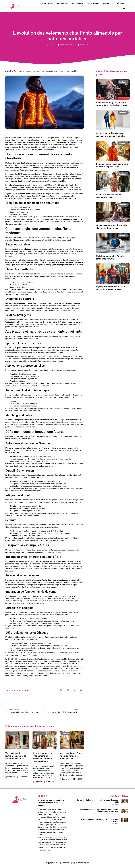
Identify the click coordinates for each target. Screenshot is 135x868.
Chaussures (63, 3)
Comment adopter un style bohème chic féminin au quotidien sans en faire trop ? (100, 811)
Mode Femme (78, 3)
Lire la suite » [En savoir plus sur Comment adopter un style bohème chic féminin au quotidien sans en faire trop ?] (115, 814)
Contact (123, 8)
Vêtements (122, 3)
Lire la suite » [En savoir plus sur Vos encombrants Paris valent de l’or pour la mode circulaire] (115, 824)
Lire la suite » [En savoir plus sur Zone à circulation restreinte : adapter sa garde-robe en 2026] (115, 805)
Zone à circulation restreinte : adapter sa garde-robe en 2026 (16, 756)
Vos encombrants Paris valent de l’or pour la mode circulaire (71, 756)
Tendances (108, 3)
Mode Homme (93, 3)
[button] (61, 690)
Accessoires (48, 3)
